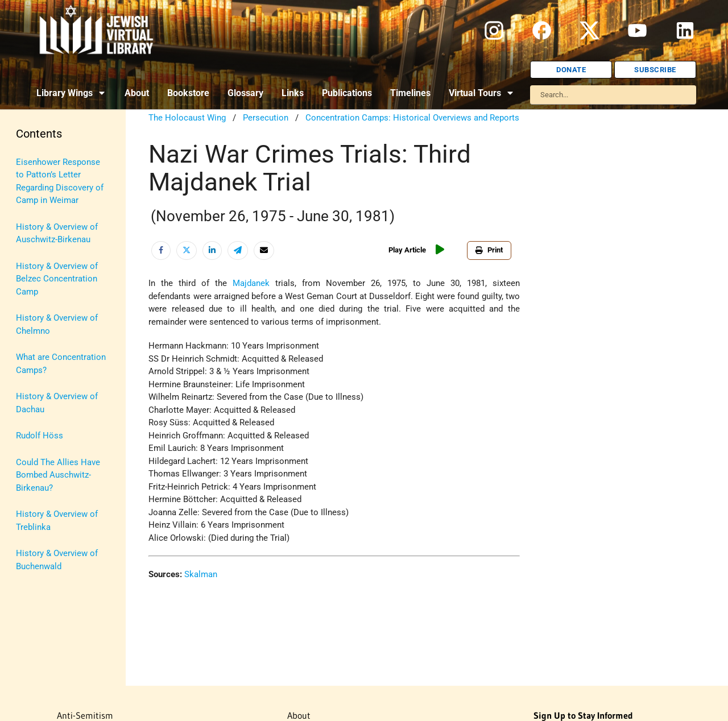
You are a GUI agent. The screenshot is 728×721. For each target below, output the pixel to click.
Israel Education (47, 268)
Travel (27, 453)
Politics (30, 374)
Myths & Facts (43, 347)
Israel (26, 241)
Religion (31, 400)
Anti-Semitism (43, 162)
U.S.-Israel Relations (54, 479)
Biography (35, 188)
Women (30, 532)
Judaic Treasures (48, 294)
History (30, 215)
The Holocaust (44, 426)
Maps (26, 321)
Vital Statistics (44, 505)
